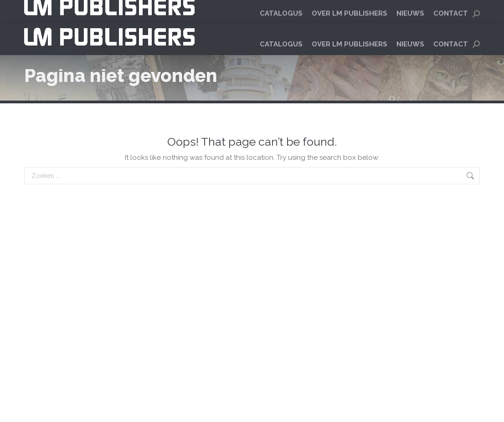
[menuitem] (450, 9)
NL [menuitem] (450, 9)
